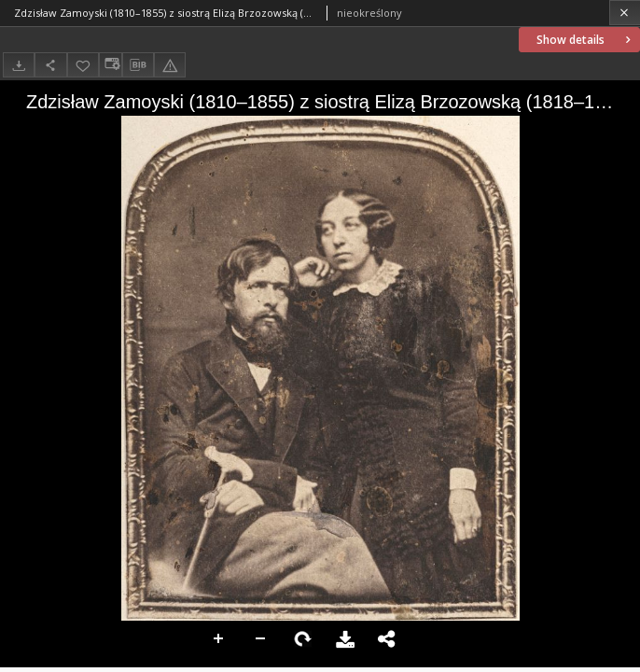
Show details (585, 40)
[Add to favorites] (83, 65)
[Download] (19, 65)
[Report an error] (170, 65)
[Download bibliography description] (138, 65)
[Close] (625, 13)
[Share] (50, 65)
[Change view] (110, 65)
